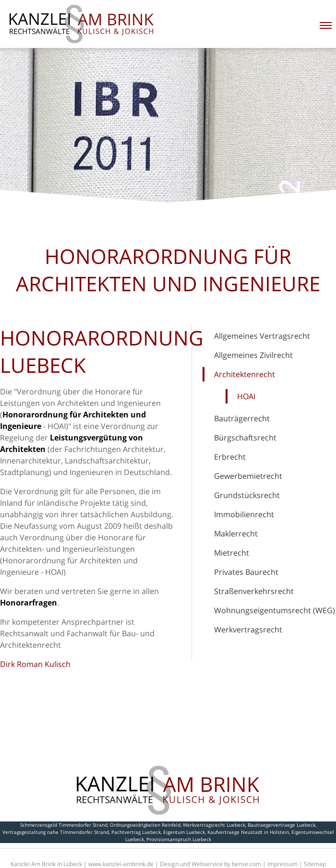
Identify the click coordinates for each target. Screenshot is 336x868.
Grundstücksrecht (247, 495)
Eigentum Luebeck (184, 832)
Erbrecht (230, 457)
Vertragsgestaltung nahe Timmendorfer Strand (56, 832)
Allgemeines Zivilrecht (253, 355)
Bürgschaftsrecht (245, 438)
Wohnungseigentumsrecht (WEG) (275, 610)
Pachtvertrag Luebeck (136, 832)
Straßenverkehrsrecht (254, 591)
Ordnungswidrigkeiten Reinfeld (145, 825)
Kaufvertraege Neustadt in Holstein (248, 832)
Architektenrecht (245, 374)
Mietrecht (232, 553)
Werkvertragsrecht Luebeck (214, 825)
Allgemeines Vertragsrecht (262, 336)
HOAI (246, 396)
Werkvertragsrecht (248, 630)
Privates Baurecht (246, 572)
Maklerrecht (236, 534)
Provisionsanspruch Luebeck (179, 839)
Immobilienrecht (244, 514)
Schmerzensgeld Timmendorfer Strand (64, 825)
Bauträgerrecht (242, 418)
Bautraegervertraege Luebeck (282, 825)
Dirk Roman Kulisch (35, 664)
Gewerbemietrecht (248, 476)
